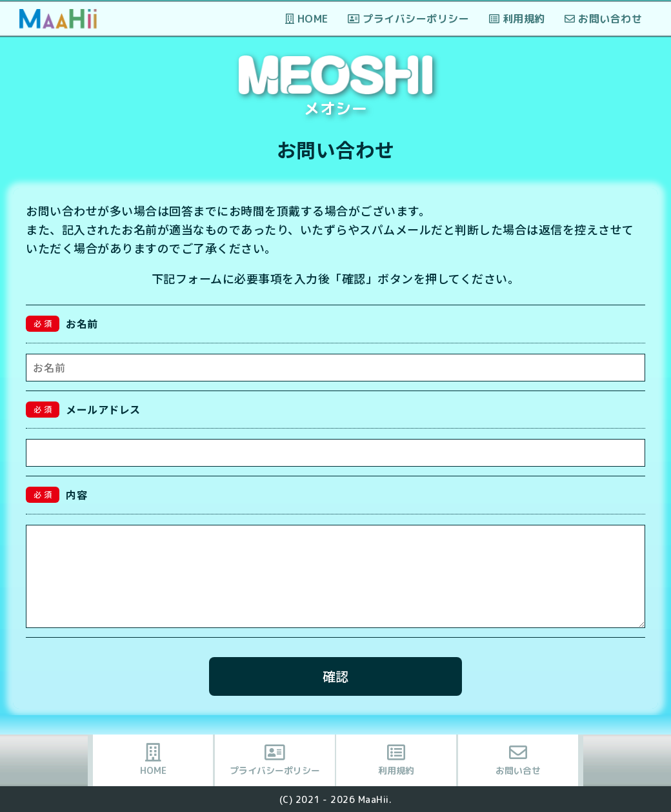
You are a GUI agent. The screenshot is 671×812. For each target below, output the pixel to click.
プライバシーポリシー (408, 19)
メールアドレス (83, 410)
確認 (335, 676)
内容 (56, 495)
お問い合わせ (603, 19)
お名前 (62, 324)
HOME (307, 19)
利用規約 (517, 19)
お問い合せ (518, 760)
